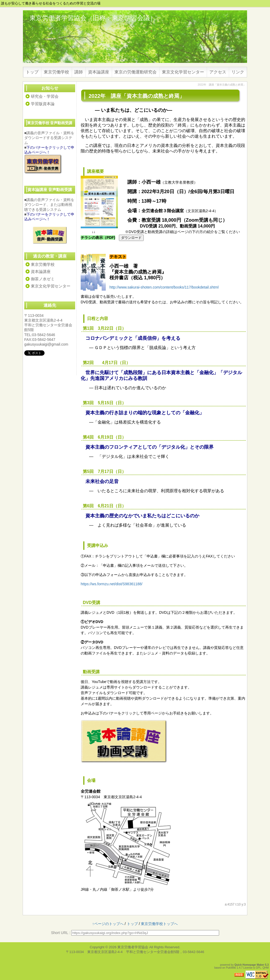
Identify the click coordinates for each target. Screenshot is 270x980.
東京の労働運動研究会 (136, 72)
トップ (32, 72)
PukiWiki (231, 968)
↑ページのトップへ (108, 924)
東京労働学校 (56, 72)
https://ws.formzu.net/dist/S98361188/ (112, 584)
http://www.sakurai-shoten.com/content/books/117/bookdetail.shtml (164, 287)
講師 (79, 72)
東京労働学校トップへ (159, 924)
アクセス (218, 72)
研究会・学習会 (45, 96)
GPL (258, 968)
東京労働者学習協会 (133, 947)
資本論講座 (99, 72)
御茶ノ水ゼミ (43, 279)
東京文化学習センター (183, 72)
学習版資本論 (43, 104)
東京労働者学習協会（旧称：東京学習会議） (93, 18)
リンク (238, 72)
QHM (266, 968)
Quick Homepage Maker (249, 965)
